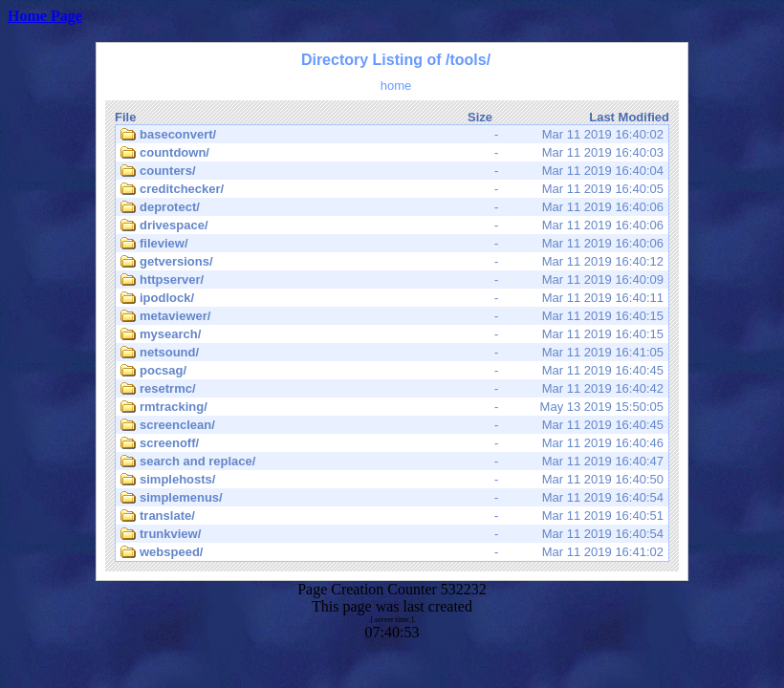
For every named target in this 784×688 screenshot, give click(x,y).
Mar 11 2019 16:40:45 (392, 371)
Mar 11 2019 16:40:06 (392, 207)
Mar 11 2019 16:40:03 (392, 153)
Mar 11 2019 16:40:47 (392, 462)
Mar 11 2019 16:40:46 (392, 443)
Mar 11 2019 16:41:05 (392, 353)
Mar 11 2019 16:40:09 (392, 280)
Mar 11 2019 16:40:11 (392, 298)
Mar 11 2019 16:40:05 (392, 189)
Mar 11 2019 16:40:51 (392, 516)
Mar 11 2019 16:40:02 (392, 135)
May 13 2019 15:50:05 (392, 407)
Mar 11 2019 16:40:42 (392, 389)
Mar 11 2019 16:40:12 (392, 262)
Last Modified (629, 117)
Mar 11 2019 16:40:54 (392, 498)
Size (480, 117)
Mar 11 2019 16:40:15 (392, 316)
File (125, 117)
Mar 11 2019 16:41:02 (392, 552)
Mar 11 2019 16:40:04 (392, 171)
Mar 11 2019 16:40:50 (392, 480)
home (396, 86)
